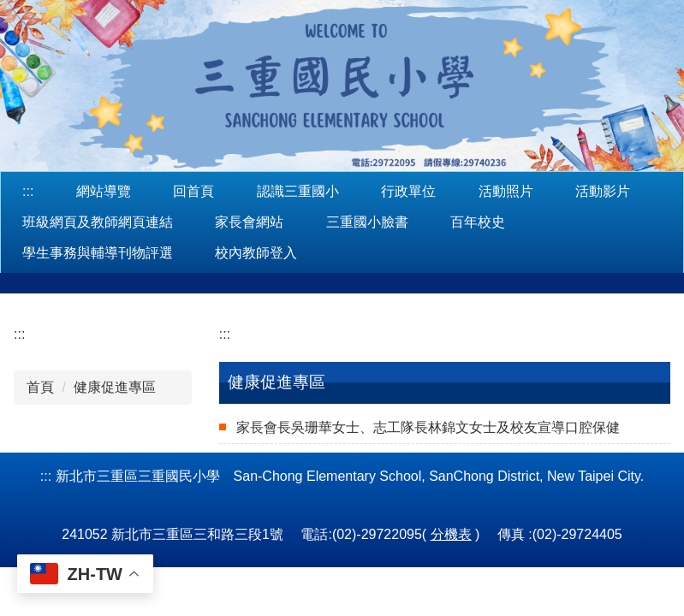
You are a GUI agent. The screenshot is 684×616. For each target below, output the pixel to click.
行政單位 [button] (408, 191)
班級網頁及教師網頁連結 (98, 222)
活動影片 (603, 191)
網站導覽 (104, 191)
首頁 (40, 387)
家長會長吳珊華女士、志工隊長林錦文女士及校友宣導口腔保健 (428, 427)
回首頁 (193, 191)
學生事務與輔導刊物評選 (98, 253)
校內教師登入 (256, 253)
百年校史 (478, 222)
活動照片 (506, 191)
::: (28, 191)
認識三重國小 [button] (298, 191)
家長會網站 (249, 222)
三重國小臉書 (367, 222)
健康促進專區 (115, 387)
